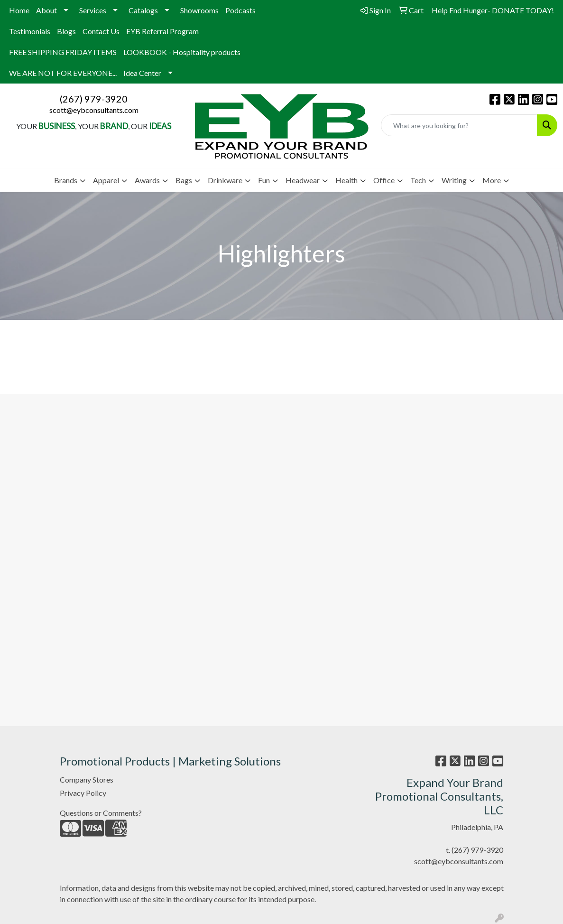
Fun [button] (264, 180)
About (46, 10)
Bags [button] (184, 180)
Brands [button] (66, 180)
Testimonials (30, 31)
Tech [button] (418, 180)
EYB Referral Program (162, 31)
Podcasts (240, 10)
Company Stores (87, 779)
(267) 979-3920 (94, 99)
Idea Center (142, 73)
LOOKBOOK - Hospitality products (182, 52)
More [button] (492, 180)
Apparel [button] (106, 180)
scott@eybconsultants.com (94, 110)
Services (93, 10)
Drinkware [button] (225, 180)
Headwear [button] (303, 180)
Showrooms (199, 10)
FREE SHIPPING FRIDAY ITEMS (63, 52)
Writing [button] (454, 180)
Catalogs (143, 10)
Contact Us (101, 31)
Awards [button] (147, 180)
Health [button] (346, 180)
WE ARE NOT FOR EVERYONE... (63, 73)
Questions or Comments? (101, 813)
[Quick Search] (459, 125)
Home (19, 10)
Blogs (66, 31)
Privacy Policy (83, 793)
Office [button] (384, 180)
